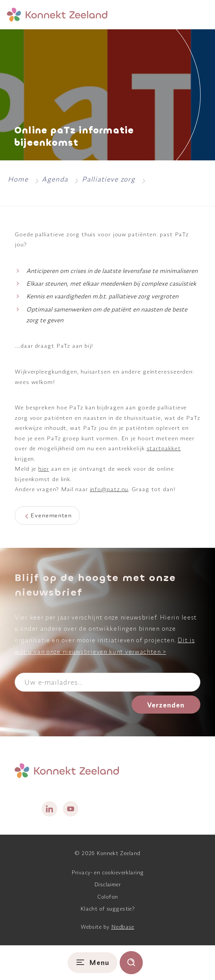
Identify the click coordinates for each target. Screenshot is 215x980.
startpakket (164, 448)
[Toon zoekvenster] (131, 963)
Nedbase (123, 927)
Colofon (108, 897)
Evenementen (51, 515)
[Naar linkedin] (49, 809)
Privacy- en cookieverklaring (108, 872)
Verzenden (166, 705)
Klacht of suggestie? (107, 909)
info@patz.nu (109, 489)
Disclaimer (107, 884)
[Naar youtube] (71, 809)
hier (44, 469)
